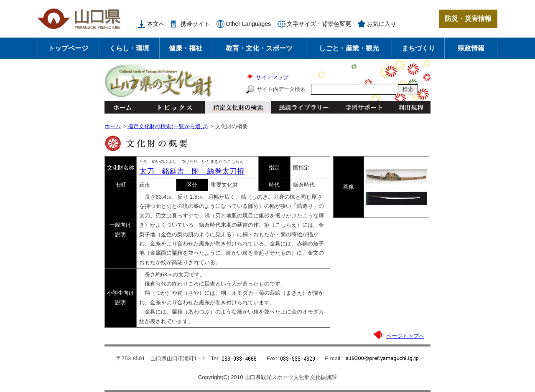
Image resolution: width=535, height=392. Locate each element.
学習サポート (364, 107)
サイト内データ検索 (281, 89)
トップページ (68, 48)
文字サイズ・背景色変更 (319, 24)
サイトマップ (272, 77)
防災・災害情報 (468, 19)
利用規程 (411, 107)
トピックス (172, 107)
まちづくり (418, 48)
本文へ (156, 24)
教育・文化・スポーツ (259, 48)
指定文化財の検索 (238, 107)
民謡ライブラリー (304, 107)
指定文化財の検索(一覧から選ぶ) (167, 126)
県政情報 (471, 48)
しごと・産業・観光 (349, 48)
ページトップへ (405, 336)
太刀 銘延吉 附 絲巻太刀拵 (192, 171)
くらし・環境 (129, 48)
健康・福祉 (186, 48)
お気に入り (382, 24)
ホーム (122, 107)
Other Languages (248, 24)
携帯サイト (195, 24)
